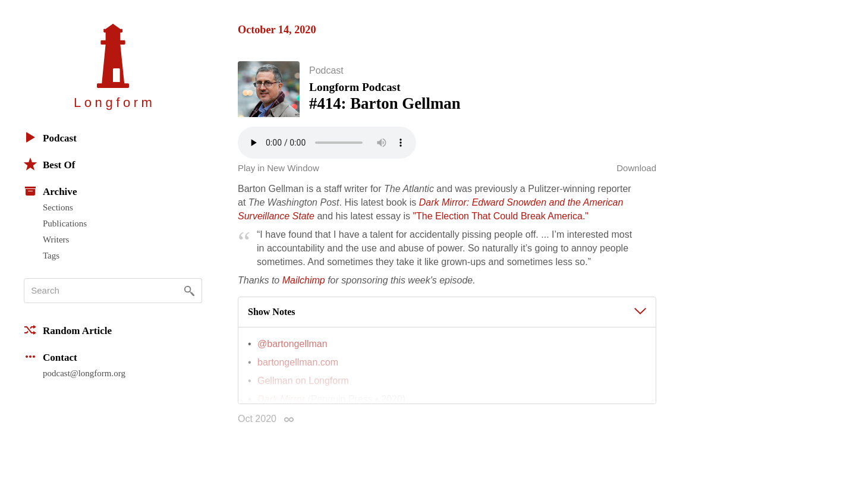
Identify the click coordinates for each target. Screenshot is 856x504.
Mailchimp (304, 286)
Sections (58, 207)
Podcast (50, 137)
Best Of (49, 164)
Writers (56, 240)
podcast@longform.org (84, 373)
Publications (65, 223)
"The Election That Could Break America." (501, 222)
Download (636, 174)
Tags (51, 256)
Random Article (68, 330)
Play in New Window (278, 174)
